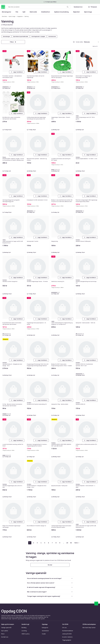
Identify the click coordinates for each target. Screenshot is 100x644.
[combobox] (38, 7)
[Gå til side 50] (71, 543)
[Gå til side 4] (41, 543)
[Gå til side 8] (56, 543)
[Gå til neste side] (77, 543)
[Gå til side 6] (49, 543)
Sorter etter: (80, 42)
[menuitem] (7, 12)
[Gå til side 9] (60, 543)
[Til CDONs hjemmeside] (3, 7)
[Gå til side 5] (45, 543)
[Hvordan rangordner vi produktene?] (74, 42)
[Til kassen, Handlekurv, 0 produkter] (92, 7)
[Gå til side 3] (37, 543)
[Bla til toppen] (96, 604)
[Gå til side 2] (34, 543)
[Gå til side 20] (67, 543)
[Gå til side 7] (52, 543)
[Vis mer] (50, 565)
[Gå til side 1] (30, 543)
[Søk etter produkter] (68, 7)
